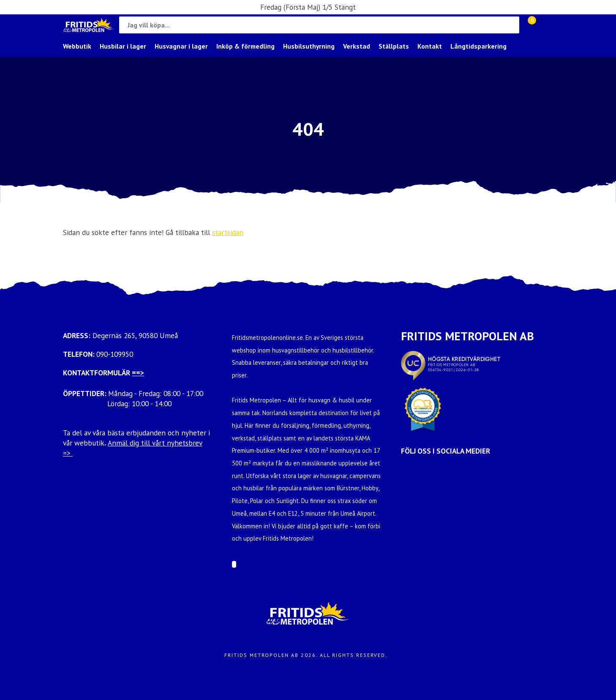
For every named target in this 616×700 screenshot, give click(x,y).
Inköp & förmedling (245, 46)
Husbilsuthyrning (309, 46)
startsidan (228, 232)
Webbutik (77, 46)
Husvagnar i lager (181, 46)
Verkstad (357, 46)
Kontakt (430, 46)
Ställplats (394, 46)
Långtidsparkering (478, 46)
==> (138, 373)
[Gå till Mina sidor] (545, 25)
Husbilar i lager (123, 46)
